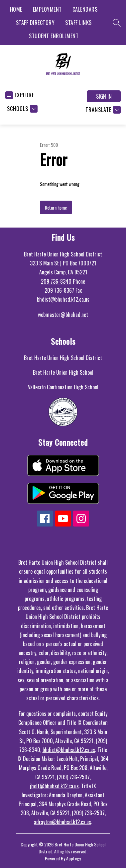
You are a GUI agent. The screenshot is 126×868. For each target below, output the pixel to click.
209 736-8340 (56, 281)
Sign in (104, 96)
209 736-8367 (59, 290)
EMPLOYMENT (47, 9)
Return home (56, 207)
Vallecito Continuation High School (63, 387)
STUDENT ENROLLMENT (54, 36)
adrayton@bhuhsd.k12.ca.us (63, 822)
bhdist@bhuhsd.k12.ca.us (69, 750)
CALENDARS (85, 9)
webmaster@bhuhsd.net (63, 315)
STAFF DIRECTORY (35, 23)
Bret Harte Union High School (63, 372)
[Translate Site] (102, 110)
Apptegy (73, 858)
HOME (16, 9)
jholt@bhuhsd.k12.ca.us (54, 786)
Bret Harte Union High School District (63, 358)
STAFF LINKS (78, 23)
